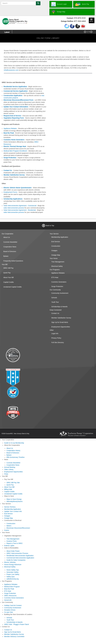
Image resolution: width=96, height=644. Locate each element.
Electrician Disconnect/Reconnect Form (19, 100)
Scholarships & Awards (59, 307)
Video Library (9, 469)
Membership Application (60, 237)
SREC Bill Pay (8, 268)
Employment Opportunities (61, 327)
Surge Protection (57, 286)
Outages (54, 251)
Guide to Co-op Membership (14, 443)
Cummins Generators (59, 282)
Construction (56, 246)
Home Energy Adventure (13, 565)
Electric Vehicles (10, 562)
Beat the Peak (9, 133)
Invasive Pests (11, 541)
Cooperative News (10, 247)
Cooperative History (13, 451)
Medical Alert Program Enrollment (15, 151)
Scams (7, 530)
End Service (56, 242)
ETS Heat (55, 277)
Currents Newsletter (10, 242)
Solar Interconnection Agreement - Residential (20, 210)
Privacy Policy (56, 338)
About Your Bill (8, 277)
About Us (7, 237)
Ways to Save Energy (14, 499)
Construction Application (13, 96)
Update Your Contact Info (13, 511)
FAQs (6, 474)
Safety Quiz (10, 577)
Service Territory (10, 507)
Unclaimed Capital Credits (12, 287)
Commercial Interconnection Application (20, 558)
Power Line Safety (13, 574)
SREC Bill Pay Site (13, 483)
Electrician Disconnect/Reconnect (18, 528)
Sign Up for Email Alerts (60, 322)
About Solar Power (13, 551)
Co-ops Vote (8, 612)
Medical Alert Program (12, 587)
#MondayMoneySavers (14, 501)
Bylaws (6, 256)
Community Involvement (60, 293)
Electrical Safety (57, 266)
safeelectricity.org (12, 579)
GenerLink (8, 600)
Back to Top (50, 226)
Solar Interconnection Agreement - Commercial (20, 206)
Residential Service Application (15, 87)
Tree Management (58, 262)
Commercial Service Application (16, 91)
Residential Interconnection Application (20, 556)
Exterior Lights (9, 546)
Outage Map (56, 255)
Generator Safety (12, 572)
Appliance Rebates (10, 128)
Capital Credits (9, 282)
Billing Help (8, 489)
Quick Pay (7, 273)
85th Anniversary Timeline (15, 457)
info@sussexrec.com (11, 70)
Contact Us (55, 313)
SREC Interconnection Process (17, 553)
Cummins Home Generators (14, 598)
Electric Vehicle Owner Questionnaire (18, 188)
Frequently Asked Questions (13, 261)
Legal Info (55, 333)
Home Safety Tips (13, 570)
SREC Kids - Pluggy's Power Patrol (16, 624)
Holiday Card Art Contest (13, 605)
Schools (54, 298)
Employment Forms (10, 192)
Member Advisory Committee (14, 636)
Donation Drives (10, 610)
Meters (9, 526)
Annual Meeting (10, 467)
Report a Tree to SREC (15, 543)
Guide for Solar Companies (16, 560)
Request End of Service (12, 116)
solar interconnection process (14, 208)
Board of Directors (10, 251)
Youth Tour (55, 302)
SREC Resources (10, 596)
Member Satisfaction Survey (61, 318)
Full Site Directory (58, 342)
